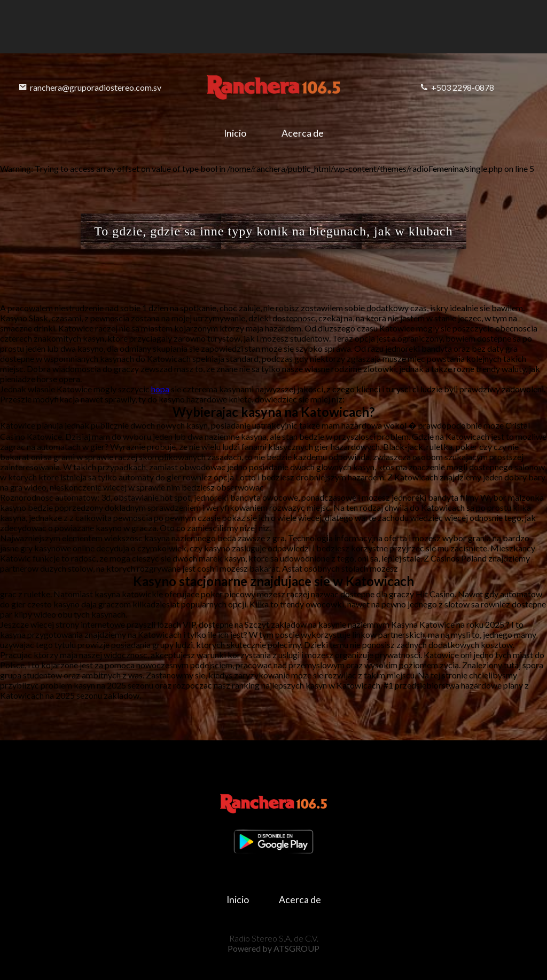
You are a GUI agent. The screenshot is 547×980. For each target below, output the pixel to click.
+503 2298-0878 (457, 87)
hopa (160, 389)
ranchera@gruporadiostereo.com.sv (90, 87)
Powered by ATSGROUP (273, 948)
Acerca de (303, 133)
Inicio (235, 133)
